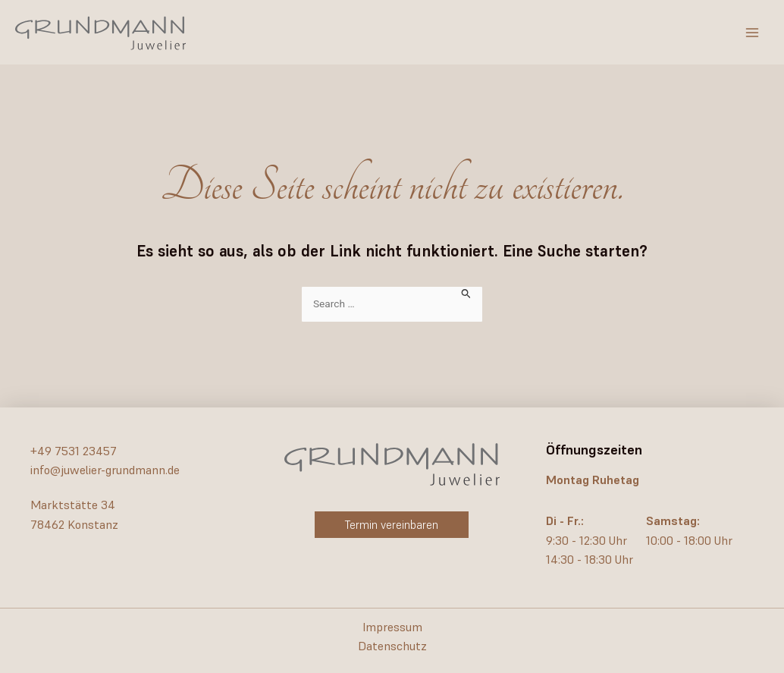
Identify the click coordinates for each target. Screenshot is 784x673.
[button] (392, 525)
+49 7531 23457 (74, 451)
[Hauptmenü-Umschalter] (752, 33)
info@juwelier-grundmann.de (105, 470)
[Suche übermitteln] (466, 292)
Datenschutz (392, 646)
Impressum (392, 627)
